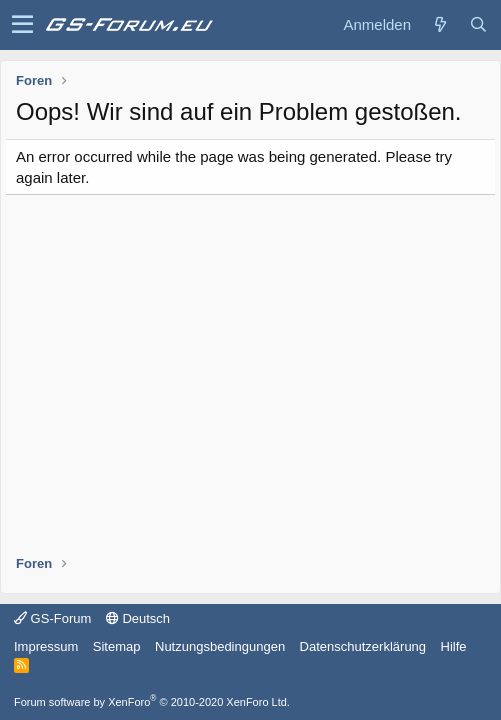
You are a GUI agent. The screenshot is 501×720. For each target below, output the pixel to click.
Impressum (46, 646)
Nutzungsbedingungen (220, 646)
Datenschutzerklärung (363, 646)
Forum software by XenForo (152, 702)
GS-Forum (52, 618)
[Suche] (478, 24)
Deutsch (138, 618)
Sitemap (117, 646)
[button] (22, 25)
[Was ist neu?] (440, 24)
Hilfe (454, 646)
